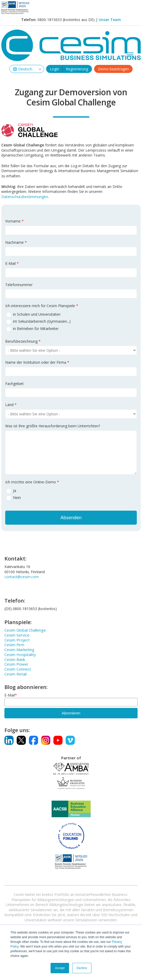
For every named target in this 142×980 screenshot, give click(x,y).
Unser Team (110, 20)
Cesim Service (17, 635)
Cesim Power (16, 664)
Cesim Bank (15, 659)
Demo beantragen (113, 69)
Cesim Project (17, 640)
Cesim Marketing (19, 650)
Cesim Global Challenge (25, 630)
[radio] (71, 314)
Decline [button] (82, 968)
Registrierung (77, 69)
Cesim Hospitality (20, 654)
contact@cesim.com (22, 577)
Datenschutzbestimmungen (25, 197)
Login (54, 69)
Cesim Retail (16, 674)
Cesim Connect (18, 669)
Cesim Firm (14, 645)
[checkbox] (71, 321)
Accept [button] (60, 968)
